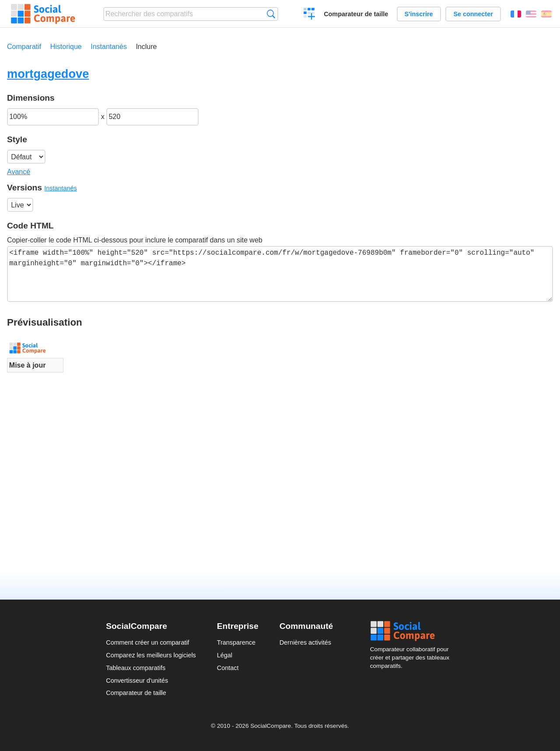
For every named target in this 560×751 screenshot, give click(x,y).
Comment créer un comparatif (147, 642)
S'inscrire (419, 14)
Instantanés (109, 47)
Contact (228, 668)
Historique (66, 47)
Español (546, 14)
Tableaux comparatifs (136, 668)
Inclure (146, 47)
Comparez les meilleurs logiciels (151, 655)
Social (412, 631)
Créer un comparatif (310, 15)
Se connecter (473, 14)
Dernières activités (305, 642)
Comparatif (24, 47)
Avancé (19, 172)
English (531, 14)
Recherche (271, 14)
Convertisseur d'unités (137, 681)
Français (516, 14)
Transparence (236, 642)
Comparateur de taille (356, 14)
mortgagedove (48, 74)
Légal (225, 655)
